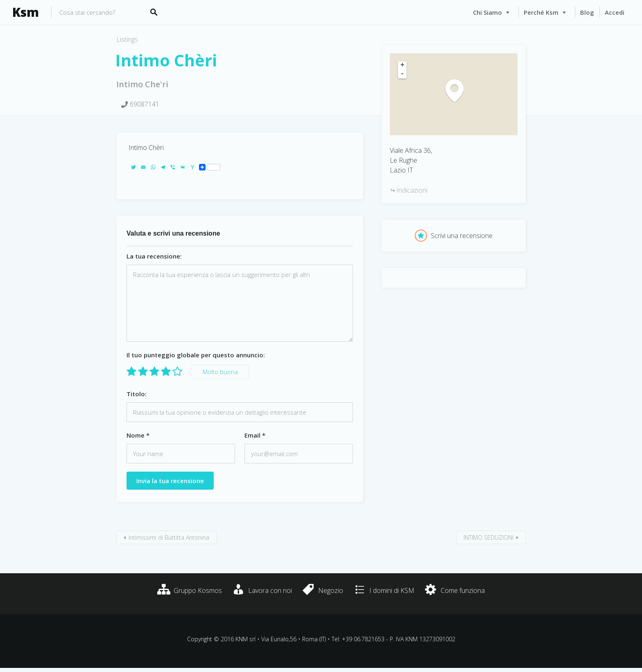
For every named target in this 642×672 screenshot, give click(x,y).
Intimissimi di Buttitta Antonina (169, 537)
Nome (138, 435)
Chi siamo (487, 12)
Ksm (26, 12)
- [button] (402, 74)
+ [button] (402, 66)
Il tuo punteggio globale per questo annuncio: (196, 355)
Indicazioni (412, 190)
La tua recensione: (154, 256)
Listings (127, 39)
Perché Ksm (541, 12)
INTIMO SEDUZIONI (488, 537)
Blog (587, 12)
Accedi (615, 12)
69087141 (145, 104)
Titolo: (137, 394)
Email (255, 435)
